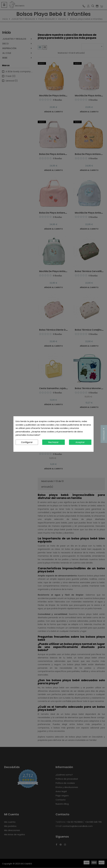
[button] (104, 434)
